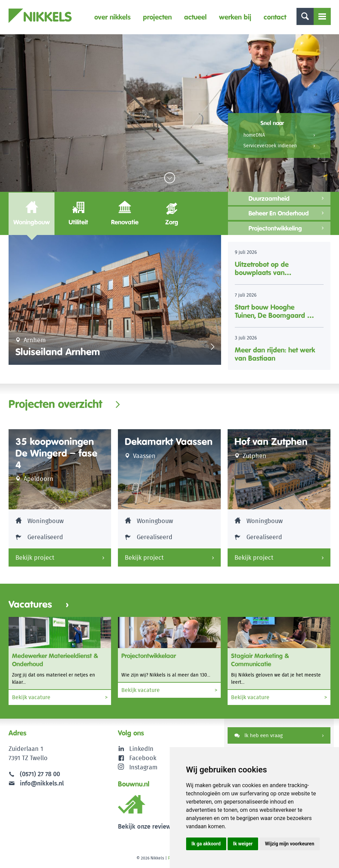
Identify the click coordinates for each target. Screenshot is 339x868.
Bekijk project (35, 557)
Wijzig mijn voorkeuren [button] (290, 844)
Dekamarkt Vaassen (169, 442)
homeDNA (254, 135)
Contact (275, 17)
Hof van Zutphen (271, 442)
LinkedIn (141, 749)
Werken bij (235, 17)
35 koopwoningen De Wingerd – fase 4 (56, 453)
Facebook (143, 758)
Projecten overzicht (55, 404)
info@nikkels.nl (36, 783)
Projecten (157, 17)
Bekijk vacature (60, 697)
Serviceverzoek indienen (270, 146)
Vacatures (39, 604)
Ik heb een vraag (259, 735)
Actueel (195, 17)
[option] (115, 300)
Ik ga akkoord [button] (206, 844)
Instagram (138, 767)
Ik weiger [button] (243, 844)
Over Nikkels (112, 17)
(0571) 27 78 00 (40, 774)
